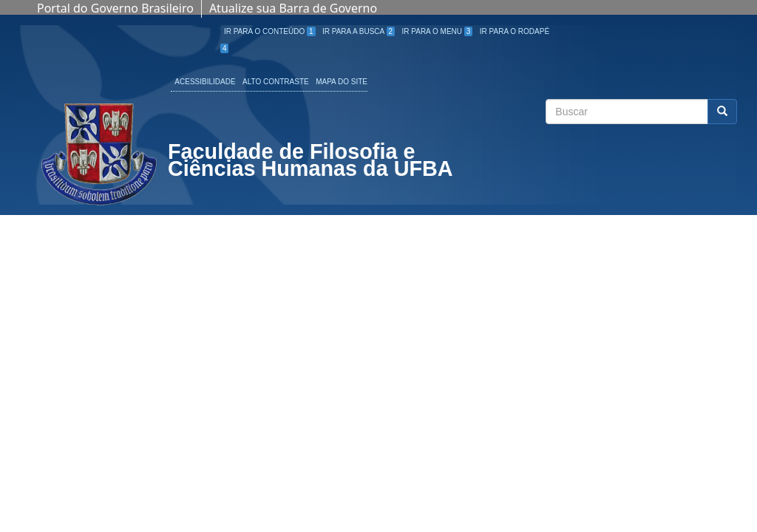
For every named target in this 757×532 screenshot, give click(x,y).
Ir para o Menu (438, 31)
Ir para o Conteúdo (270, 31)
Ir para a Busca (359, 31)
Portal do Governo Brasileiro (115, 8)
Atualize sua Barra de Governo (293, 8)
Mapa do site (342, 82)
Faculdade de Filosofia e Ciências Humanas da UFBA (310, 162)
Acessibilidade (205, 82)
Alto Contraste (276, 82)
